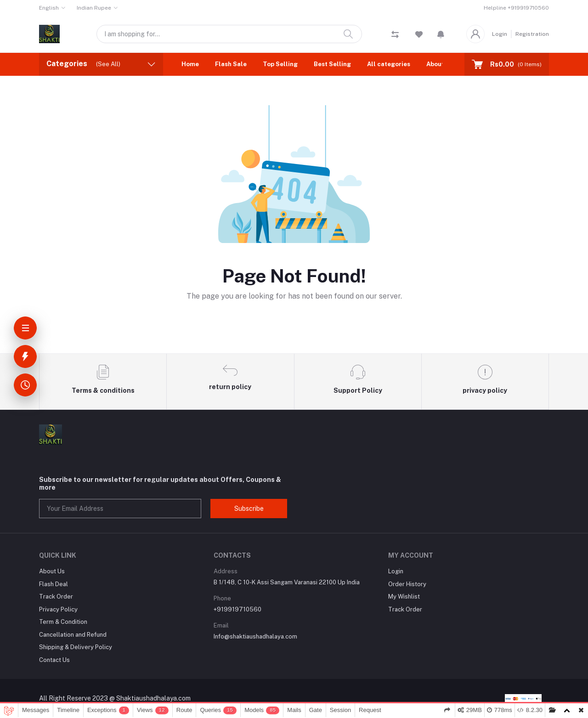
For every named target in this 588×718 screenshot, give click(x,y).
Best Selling (332, 64)
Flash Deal (54, 584)
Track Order (56, 596)
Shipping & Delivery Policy (76, 647)
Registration (532, 34)
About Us (440, 64)
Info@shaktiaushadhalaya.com (255, 636)
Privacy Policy (58, 609)
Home (190, 64)
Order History (407, 584)
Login (500, 34)
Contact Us (54, 660)
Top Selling (280, 64)
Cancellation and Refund (73, 635)
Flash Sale (231, 64)
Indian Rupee (94, 8)
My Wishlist (404, 596)
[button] (441, 34)
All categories (389, 64)
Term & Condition (63, 622)
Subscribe (249, 509)
